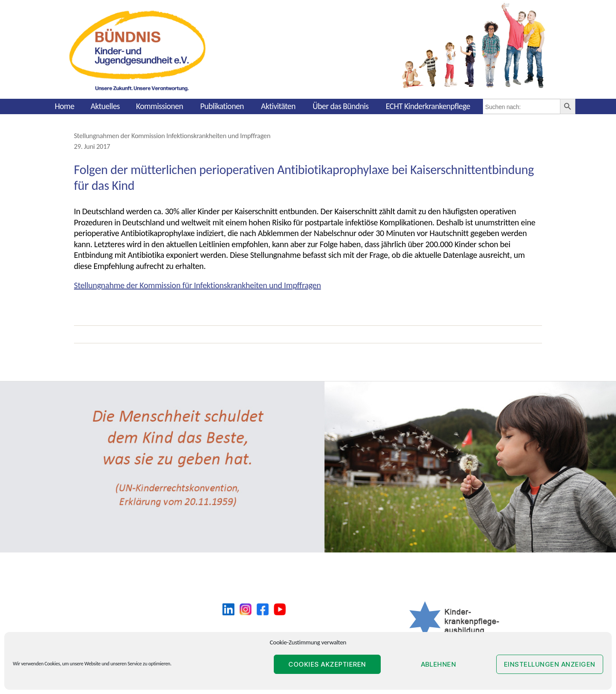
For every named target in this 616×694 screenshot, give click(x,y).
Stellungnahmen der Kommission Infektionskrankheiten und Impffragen (172, 136)
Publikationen (222, 106)
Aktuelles (105, 106)
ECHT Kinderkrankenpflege (428, 106)
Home (65, 106)
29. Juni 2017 (92, 146)
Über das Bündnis (341, 106)
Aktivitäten (278, 106)
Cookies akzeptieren (327, 664)
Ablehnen (439, 664)
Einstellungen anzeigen (550, 664)
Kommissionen (160, 106)
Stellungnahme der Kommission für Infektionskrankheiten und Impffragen (197, 285)
